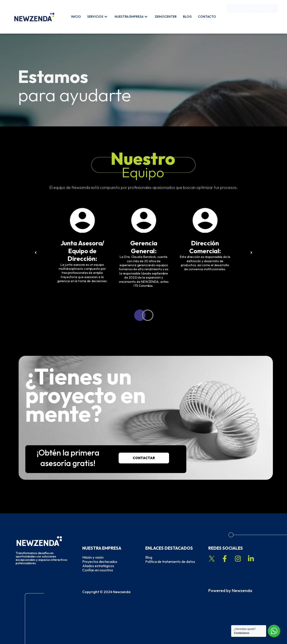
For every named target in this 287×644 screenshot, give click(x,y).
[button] (29, 253)
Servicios (97, 17)
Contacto (207, 17)
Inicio (76, 17)
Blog (187, 17)
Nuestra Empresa (131, 17)
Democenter (166, 17)
